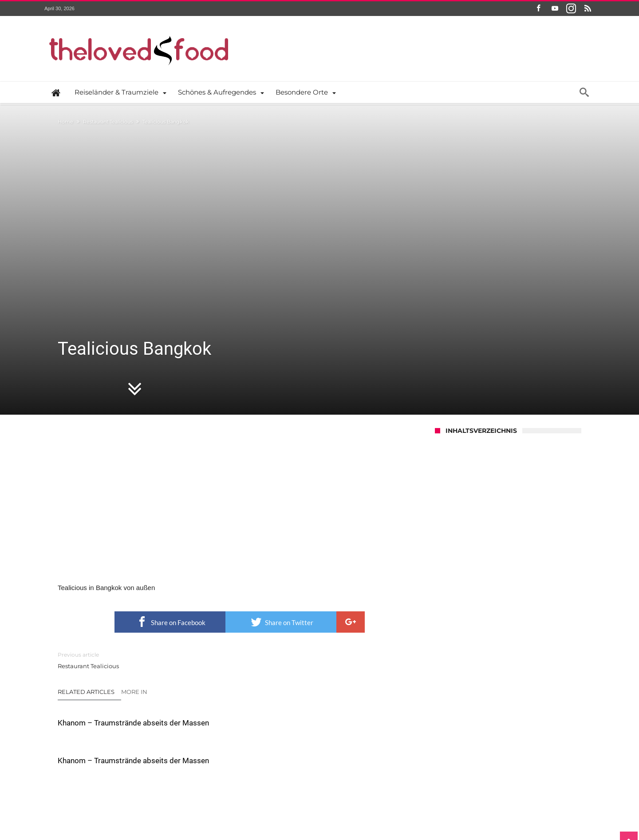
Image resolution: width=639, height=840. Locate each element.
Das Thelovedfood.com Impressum (414, 803)
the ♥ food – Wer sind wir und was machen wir (239, 803)
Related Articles (86, 570)
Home (65, 122)
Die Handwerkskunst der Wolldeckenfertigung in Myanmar (361, 685)
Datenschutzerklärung (334, 803)
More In (135, 570)
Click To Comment (240, 758)
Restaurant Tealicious (108, 122)
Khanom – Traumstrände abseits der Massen (113, 606)
